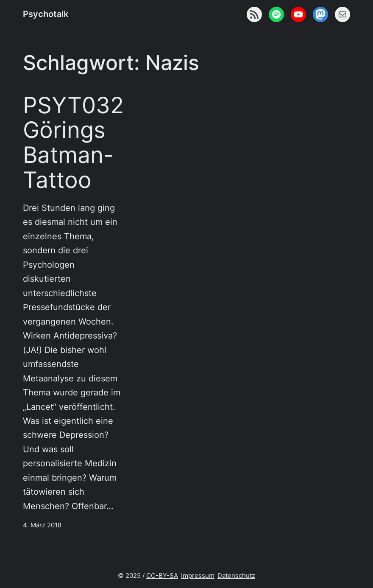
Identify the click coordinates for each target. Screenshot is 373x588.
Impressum (198, 576)
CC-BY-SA (162, 576)
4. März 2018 (42, 525)
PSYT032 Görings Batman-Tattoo (73, 143)
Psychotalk (46, 14)
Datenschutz (236, 576)
